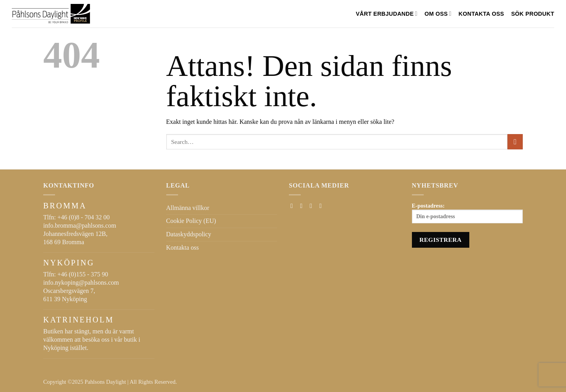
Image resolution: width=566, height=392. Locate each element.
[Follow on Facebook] (294, 206)
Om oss (438, 14)
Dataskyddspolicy (189, 234)
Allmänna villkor (188, 208)
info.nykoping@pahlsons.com (81, 282)
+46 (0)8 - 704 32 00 (84, 217)
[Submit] (515, 142)
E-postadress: (468, 213)
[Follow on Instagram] (303, 206)
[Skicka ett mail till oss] (313, 206)
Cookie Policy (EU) (191, 221)
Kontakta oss (481, 14)
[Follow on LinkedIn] (322, 206)
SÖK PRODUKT (533, 14)
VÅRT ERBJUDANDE (387, 14)
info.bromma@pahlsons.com (80, 225)
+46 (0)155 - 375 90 (83, 274)
